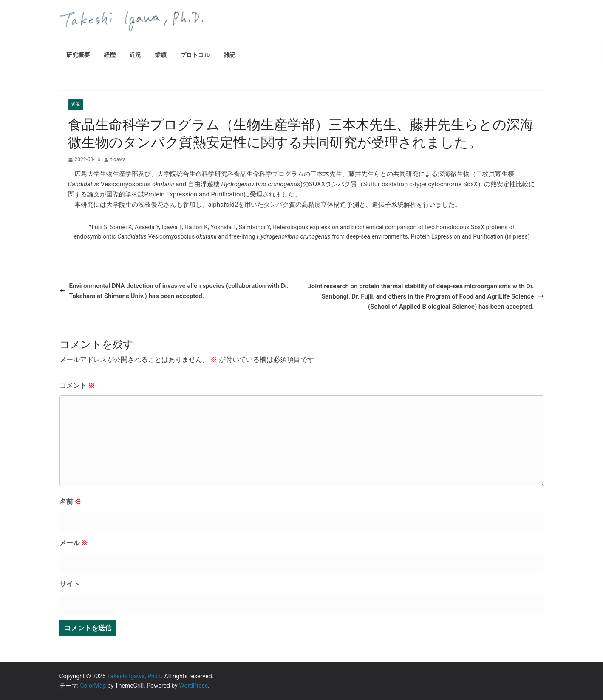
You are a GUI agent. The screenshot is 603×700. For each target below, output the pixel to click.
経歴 (110, 55)
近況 (135, 55)
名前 (71, 502)
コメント (77, 386)
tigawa (118, 159)
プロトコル (195, 55)
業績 (161, 55)
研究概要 (78, 55)
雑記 (229, 55)
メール (74, 543)
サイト (70, 584)
